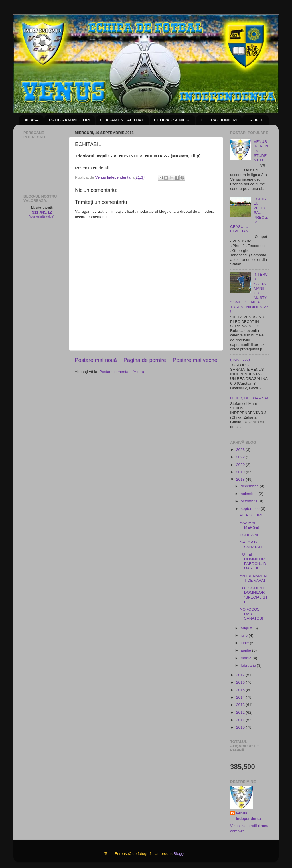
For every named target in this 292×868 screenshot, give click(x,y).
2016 (241, 682)
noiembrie (250, 494)
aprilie (246, 650)
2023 (241, 450)
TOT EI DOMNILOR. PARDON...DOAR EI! (253, 561)
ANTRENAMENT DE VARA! (253, 578)
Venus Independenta (248, 816)
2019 (241, 472)
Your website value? (42, 217)
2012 (241, 712)
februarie (249, 665)
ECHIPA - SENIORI (172, 120)
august (247, 628)
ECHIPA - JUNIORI (219, 120)
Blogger (180, 854)
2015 (241, 690)
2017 (241, 675)
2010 (241, 727)
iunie (245, 643)
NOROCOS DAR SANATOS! (252, 614)
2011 (241, 720)
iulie (245, 635)
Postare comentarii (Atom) (122, 372)
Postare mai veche (195, 360)
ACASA (32, 120)
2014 (241, 697)
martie (247, 658)
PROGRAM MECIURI (69, 120)
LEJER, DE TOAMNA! (249, 398)
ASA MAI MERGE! (250, 525)
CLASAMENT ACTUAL (122, 120)
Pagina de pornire (145, 360)
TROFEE (255, 120)
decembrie (250, 486)
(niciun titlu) (240, 359)
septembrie (251, 509)
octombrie (250, 501)
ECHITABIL (250, 535)
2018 (241, 479)
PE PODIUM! (251, 515)
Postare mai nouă (96, 360)
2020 (241, 465)
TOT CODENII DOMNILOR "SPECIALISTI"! (254, 595)
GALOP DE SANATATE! (252, 544)
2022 (241, 457)
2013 (241, 705)
